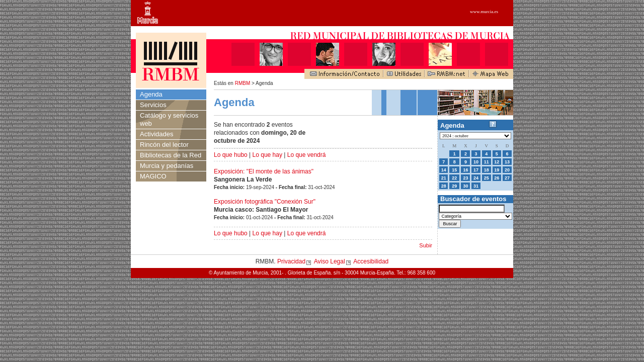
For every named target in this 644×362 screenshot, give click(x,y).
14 (444, 170)
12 (497, 162)
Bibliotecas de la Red (171, 155)
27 (507, 178)
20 (507, 170)
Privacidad (291, 261)
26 (497, 178)
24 (476, 178)
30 (465, 186)
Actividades (156, 134)
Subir (426, 245)
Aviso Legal (330, 261)
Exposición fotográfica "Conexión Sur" (265, 202)
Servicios (153, 105)
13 (507, 162)
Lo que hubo (231, 155)
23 (465, 178)
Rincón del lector (164, 145)
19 (497, 170)
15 (454, 170)
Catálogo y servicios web (169, 119)
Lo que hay (267, 155)
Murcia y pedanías (167, 166)
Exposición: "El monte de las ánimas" (264, 171)
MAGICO (153, 176)
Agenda (151, 94)
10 (476, 162)
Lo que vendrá (307, 155)
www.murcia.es (484, 12)
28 (444, 186)
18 (487, 170)
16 (465, 170)
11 (487, 162)
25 (487, 178)
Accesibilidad (371, 261)
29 (454, 186)
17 (476, 170)
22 (454, 178)
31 (476, 186)
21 (444, 178)
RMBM (243, 83)
